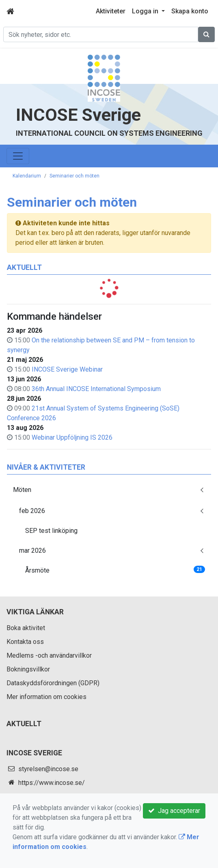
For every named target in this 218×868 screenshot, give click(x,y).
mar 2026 (32, 551)
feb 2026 (32, 511)
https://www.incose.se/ (52, 783)
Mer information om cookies (46, 697)
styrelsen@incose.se (48, 769)
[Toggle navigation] (18, 156)
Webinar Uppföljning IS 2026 (72, 437)
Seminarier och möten (74, 176)
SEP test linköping (51, 531)
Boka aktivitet (26, 628)
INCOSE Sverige (78, 115)
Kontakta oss (25, 642)
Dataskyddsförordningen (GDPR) (53, 683)
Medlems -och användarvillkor (49, 655)
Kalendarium (27, 176)
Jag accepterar (174, 811)
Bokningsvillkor (28, 669)
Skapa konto (190, 11)
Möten (22, 490)
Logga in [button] (146, 11)
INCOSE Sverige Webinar (67, 369)
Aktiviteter (111, 11)
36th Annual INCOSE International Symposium (96, 389)
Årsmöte (115, 570)
